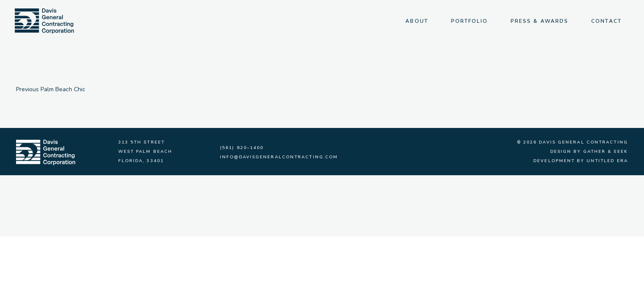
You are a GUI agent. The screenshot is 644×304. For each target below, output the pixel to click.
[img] (44, 21)
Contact (606, 21)
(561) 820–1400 (242, 148)
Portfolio (469, 21)
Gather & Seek (606, 152)
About (417, 21)
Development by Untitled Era (581, 161)
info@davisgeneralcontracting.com (279, 157)
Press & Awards (539, 21)
